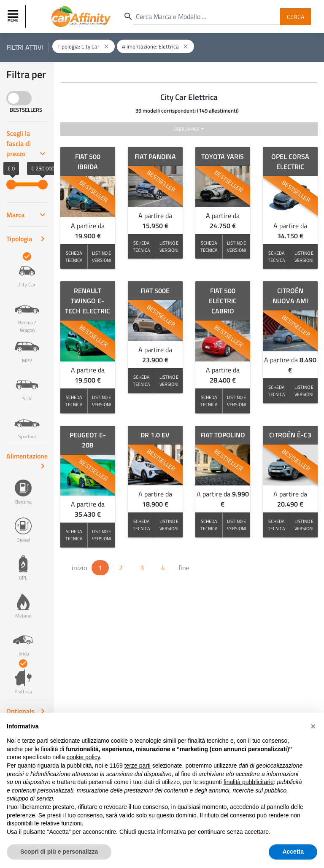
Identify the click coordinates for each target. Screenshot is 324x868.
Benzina (23, 488)
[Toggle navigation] (14, 16)
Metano (23, 601)
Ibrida (23, 639)
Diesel (23, 526)
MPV (27, 346)
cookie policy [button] (83, 757)
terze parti (138, 766)
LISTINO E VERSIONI (101, 256)
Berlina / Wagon (27, 312)
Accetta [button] (293, 852)
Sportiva (27, 422)
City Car (27, 270)
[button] (313, 726)
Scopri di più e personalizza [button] (59, 852)
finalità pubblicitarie (249, 782)
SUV (27, 384)
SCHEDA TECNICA (74, 256)
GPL (23, 563)
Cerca (296, 16)
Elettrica (23, 677)
